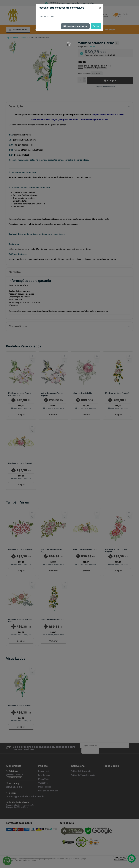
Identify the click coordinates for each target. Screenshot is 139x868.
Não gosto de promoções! (75, 26)
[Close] (100, 8)
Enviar (96, 26)
